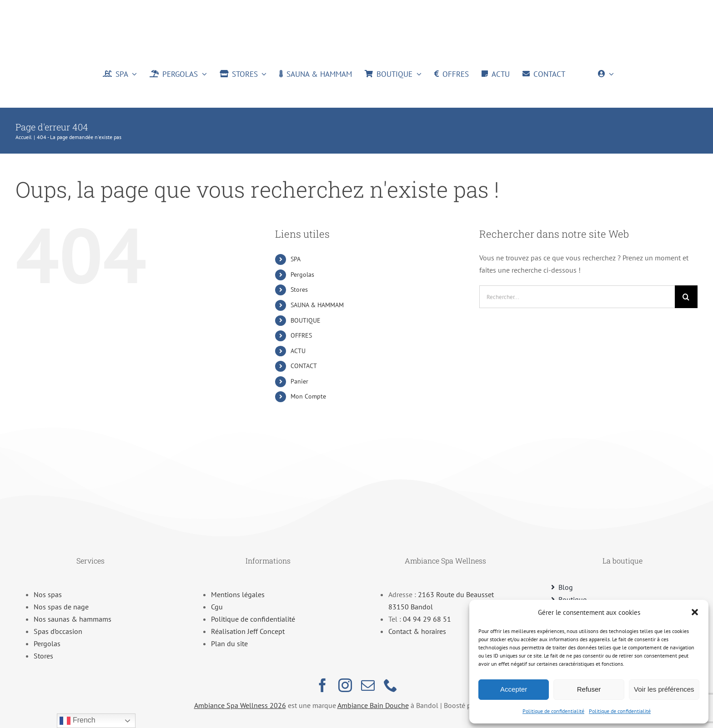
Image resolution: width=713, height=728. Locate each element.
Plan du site (229, 643)
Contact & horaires (417, 631)
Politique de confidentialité (553, 711)
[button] (695, 612)
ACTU (298, 351)
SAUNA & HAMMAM (317, 305)
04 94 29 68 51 (427, 619)
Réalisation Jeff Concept (248, 631)
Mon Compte (308, 396)
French (77, 721)
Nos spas (48, 594)
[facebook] (322, 685)
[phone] (391, 685)
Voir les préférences (664, 689)
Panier (299, 381)
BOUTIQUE (306, 320)
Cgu (217, 607)
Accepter (514, 689)
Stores (299, 289)
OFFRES (301, 335)
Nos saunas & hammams (73, 619)
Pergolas (302, 274)
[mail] (368, 685)
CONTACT (304, 366)
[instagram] (345, 685)
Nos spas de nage (61, 607)
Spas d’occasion (58, 631)
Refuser (589, 689)
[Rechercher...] (577, 297)
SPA (296, 259)
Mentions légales (238, 594)
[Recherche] (686, 297)
